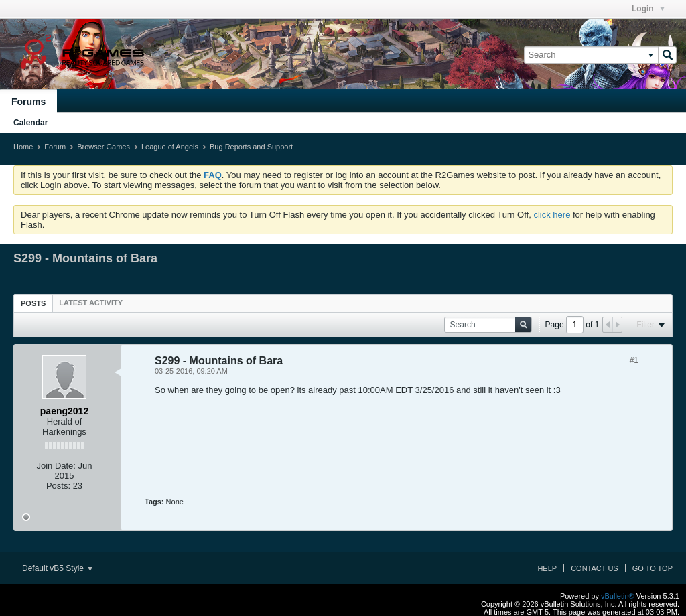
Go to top (653, 568)
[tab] (33, 303)
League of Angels (170, 147)
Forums (28, 102)
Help (547, 568)
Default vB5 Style (57, 568)
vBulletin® (618, 596)
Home (23, 147)
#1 (634, 360)
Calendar (30, 123)
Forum (55, 147)
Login (648, 9)
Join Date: (56, 466)
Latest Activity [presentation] (91, 303)
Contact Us (595, 568)
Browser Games (104, 147)
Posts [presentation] (33, 303)
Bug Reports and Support (251, 147)
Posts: (58, 486)
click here (552, 215)
